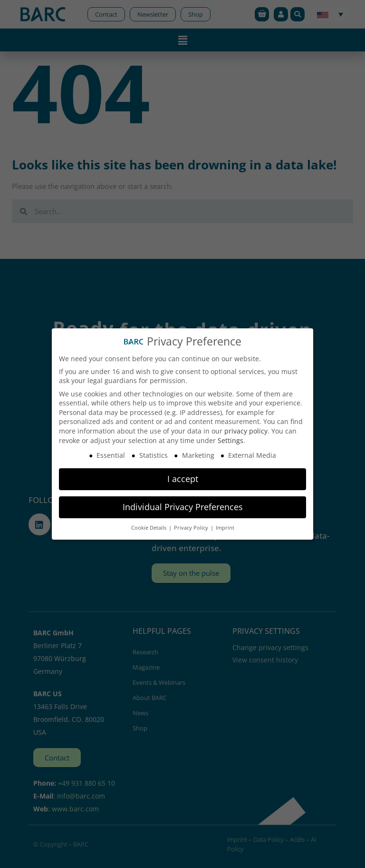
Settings (231, 440)
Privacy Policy (192, 528)
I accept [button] (183, 479)
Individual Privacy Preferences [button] (183, 507)
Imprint (225, 528)
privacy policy (246, 431)
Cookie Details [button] (149, 528)
